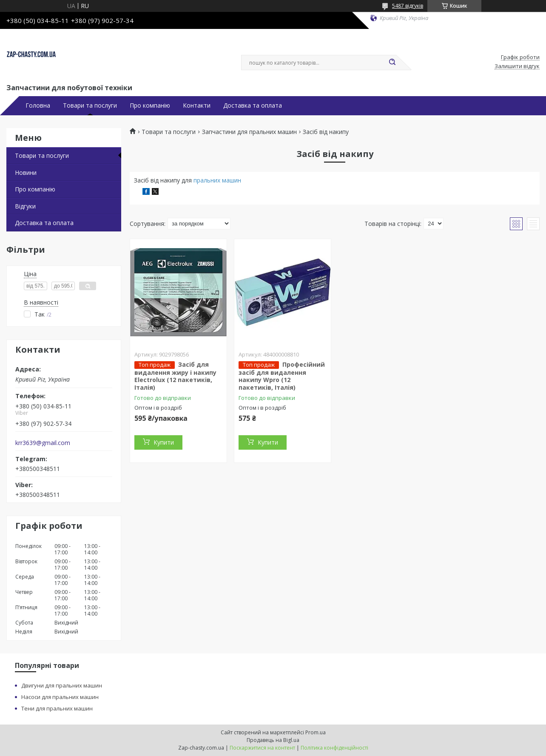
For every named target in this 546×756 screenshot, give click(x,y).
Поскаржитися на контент (262, 748)
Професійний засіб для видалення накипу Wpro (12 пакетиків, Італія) (282, 376)
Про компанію (150, 106)
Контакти (197, 106)
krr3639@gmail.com (43, 443)
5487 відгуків (408, 6)
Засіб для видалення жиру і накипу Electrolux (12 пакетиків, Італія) (175, 376)
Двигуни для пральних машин (62, 685)
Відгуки (25, 206)
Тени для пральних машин (57, 708)
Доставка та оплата (253, 106)
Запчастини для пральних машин (249, 132)
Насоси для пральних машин (60, 697)
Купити (164, 442)
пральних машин (217, 180)
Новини (26, 173)
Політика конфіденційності (334, 748)
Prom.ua (316, 732)
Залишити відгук (517, 66)
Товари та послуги (90, 106)
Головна (38, 106)
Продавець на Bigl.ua (273, 740)
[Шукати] (392, 63)
